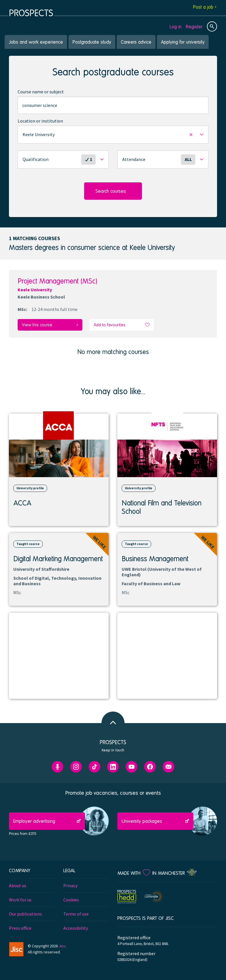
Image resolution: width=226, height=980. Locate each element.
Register (194, 26)
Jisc (62, 946)
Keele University (35, 290)
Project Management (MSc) (57, 281)
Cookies (71, 900)
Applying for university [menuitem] (183, 42)
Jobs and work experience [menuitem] (36, 42)
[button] (113, 135)
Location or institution (40, 121)
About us (18, 885)
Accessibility (76, 928)
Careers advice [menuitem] (136, 42)
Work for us (20, 900)
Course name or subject (41, 92)
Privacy (70, 885)
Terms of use (76, 914)
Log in (176, 26)
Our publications (25, 914)
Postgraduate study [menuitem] (92, 42)
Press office (20, 928)
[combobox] (113, 105)
